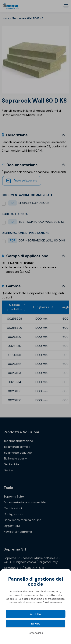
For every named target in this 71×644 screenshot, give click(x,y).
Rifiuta (35, 624)
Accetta (35, 614)
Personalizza (35, 633)
